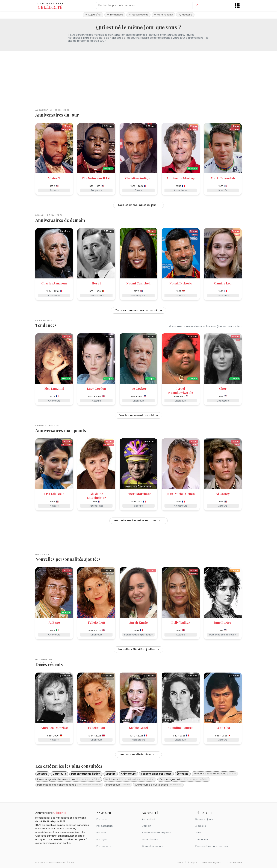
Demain (147, 826)
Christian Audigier (138, 178)
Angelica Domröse (54, 728)
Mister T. (54, 178)
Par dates (102, 819)
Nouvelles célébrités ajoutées (137, 649)
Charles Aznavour (54, 283)
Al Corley (223, 494)
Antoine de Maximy (181, 178)
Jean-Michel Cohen (181, 494)
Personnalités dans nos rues (212, 846)
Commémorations (153, 846)
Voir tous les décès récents (137, 755)
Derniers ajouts (204, 819)
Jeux (198, 833)
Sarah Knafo (138, 622)
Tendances (115, 15)
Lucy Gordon (96, 388)
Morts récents (163, 15)
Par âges (102, 839)
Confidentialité (234, 863)
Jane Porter (223, 622)
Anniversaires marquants (157, 833)
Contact (178, 863)
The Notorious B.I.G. (96, 178)
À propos (193, 863)
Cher (223, 388)
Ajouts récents (138, 15)
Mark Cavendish (223, 178)
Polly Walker (181, 622)
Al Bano (54, 622)
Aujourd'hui (93, 15)
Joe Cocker (138, 388)
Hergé (96, 283)
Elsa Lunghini (54, 388)
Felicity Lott (96, 622)
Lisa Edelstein (54, 494)
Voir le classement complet (137, 415)
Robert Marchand (138, 494)
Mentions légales (212, 863)
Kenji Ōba (223, 728)
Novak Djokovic (181, 283)
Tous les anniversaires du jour (136, 205)
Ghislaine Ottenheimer (96, 496)
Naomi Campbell (138, 283)
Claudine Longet (181, 728)
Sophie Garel (138, 728)
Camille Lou (223, 283)
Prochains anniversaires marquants (137, 521)
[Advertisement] (138, 79)
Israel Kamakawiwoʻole (181, 390)
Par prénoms (104, 846)
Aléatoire (185, 15)
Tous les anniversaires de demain (137, 310)
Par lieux (101, 833)
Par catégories (105, 826)
